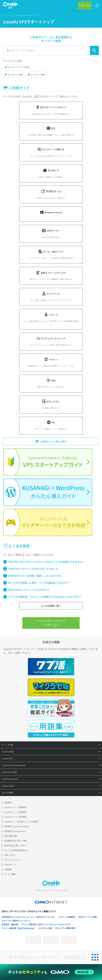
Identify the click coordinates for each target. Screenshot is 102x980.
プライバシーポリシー (14, 860)
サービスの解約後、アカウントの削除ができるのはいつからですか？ (45, 597)
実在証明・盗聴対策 (10, 924)
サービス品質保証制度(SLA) (16, 850)
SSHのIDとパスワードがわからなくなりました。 (34, 569)
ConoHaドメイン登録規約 (15, 807)
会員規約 (8, 803)
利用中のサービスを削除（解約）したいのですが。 (36, 576)
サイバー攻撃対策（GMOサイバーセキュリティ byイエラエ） (47, 924)
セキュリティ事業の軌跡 (65, 928)
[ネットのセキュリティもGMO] (51, 972)
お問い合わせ (10, 855)
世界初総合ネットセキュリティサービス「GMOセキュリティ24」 (28, 917)
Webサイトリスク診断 (88, 917)
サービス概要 (10, 874)
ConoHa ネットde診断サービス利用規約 (21, 822)
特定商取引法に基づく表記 (16, 841)
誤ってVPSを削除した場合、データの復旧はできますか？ (39, 583)
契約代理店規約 (11, 836)
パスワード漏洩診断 (67, 917)
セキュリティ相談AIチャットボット (16, 921)
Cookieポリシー (11, 865)
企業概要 (8, 869)
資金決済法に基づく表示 (15, 846)
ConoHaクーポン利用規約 (15, 817)
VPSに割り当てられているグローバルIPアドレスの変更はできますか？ (46, 562)
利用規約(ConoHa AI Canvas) (17, 826)
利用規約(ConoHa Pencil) (15, 831)
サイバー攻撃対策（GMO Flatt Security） (19, 928)
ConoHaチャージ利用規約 (15, 812)
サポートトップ (9, 15)
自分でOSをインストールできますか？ (29, 590)
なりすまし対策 (45, 928)
